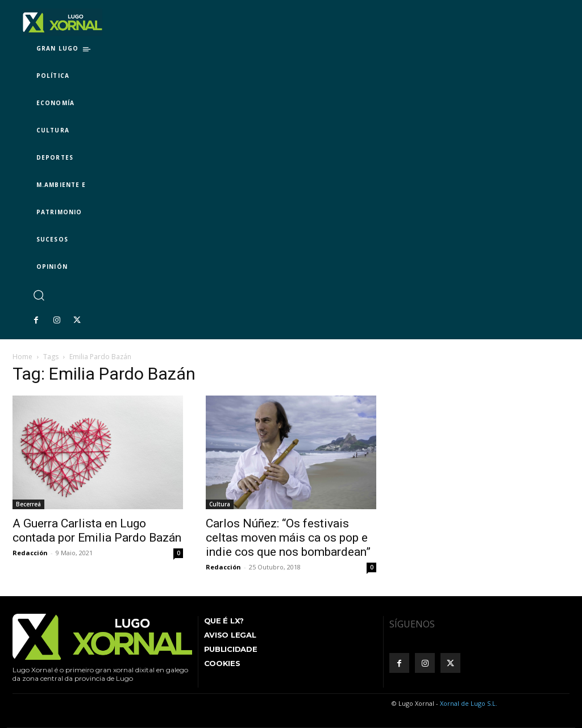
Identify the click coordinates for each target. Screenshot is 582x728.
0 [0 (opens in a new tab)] (372, 567)
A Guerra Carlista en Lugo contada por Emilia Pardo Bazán (97, 531)
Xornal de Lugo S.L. (469, 703)
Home (22, 357)
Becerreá (28, 504)
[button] (38, 295)
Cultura (220, 504)
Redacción (30, 553)
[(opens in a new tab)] (291, 452)
